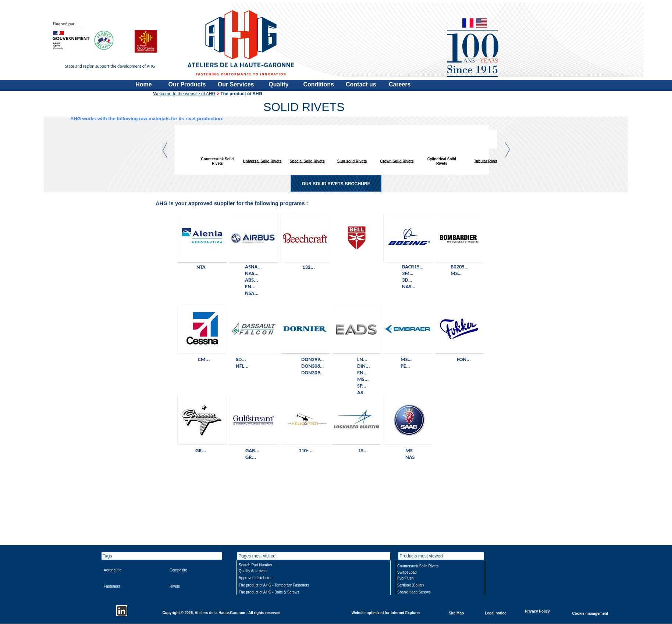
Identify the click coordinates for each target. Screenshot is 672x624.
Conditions (319, 84)
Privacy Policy (537, 611)
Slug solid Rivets (352, 161)
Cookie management (590, 613)
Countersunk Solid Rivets (218, 161)
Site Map (456, 613)
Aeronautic (113, 570)
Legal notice (495, 613)
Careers (400, 84)
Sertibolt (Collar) (410, 585)
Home (143, 84)
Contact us (361, 84)
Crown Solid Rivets (397, 161)
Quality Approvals (253, 571)
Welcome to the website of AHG (184, 94)
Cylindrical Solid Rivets (442, 161)
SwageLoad (407, 572)
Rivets (175, 586)
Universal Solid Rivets (262, 161)
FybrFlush (405, 578)
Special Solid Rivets (307, 161)
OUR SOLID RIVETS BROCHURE (336, 184)
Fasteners (112, 586)
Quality (278, 84)
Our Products (187, 84)
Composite (178, 570)
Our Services (236, 84)
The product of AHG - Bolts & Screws (269, 592)
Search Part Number (255, 565)
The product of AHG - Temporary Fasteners (274, 585)
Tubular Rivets (487, 161)
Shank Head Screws (414, 592)
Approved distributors (256, 578)
